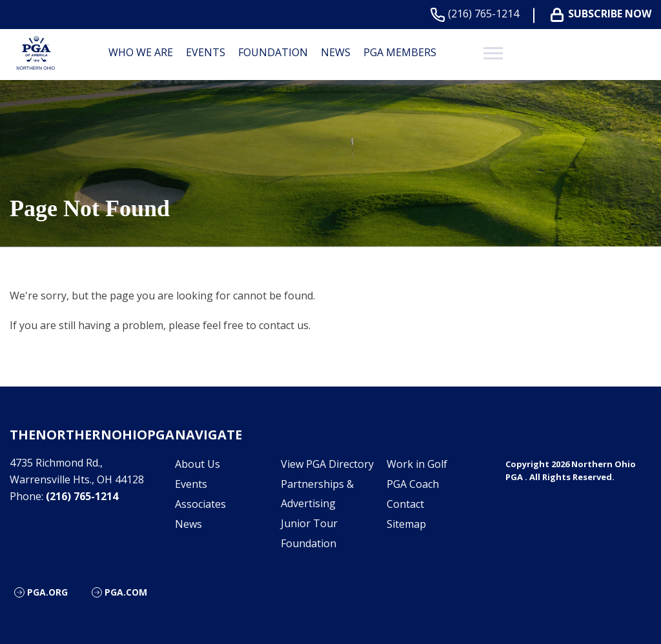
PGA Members (400, 52)
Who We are (141, 52)
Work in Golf (417, 464)
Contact (405, 504)
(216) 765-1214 (477, 14)
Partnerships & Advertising (317, 494)
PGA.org (47, 592)
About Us (198, 464)
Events (206, 52)
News (336, 52)
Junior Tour (309, 523)
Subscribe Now (604, 14)
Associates (200, 504)
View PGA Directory (327, 464)
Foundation (273, 52)
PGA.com (126, 592)
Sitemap (406, 524)
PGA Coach (413, 484)
